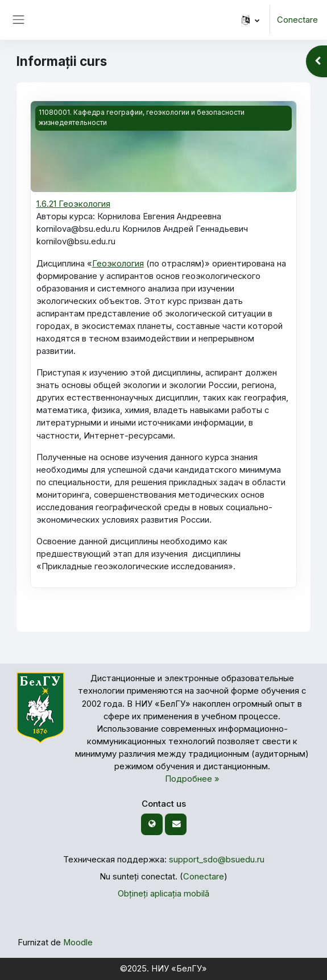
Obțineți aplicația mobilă (163, 894)
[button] (251, 20)
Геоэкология (118, 264)
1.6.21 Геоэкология (73, 204)
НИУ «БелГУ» (179, 969)
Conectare (297, 20)
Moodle (78, 943)
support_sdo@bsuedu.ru (217, 860)
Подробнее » (192, 779)
